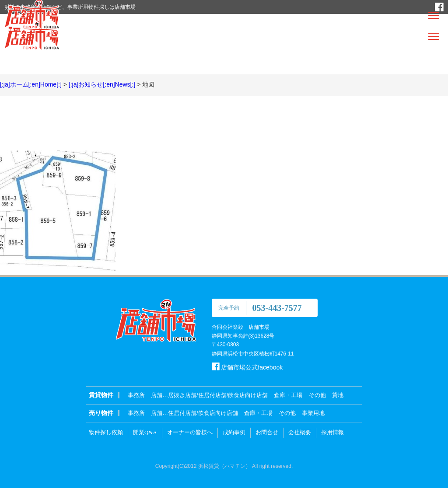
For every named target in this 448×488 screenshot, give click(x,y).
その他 (317, 395)
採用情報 (332, 432)
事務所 (136, 395)
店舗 (157, 395)
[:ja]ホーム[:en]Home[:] (31, 84)
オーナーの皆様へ (190, 432)
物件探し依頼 (106, 432)
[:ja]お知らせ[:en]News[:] (102, 84)
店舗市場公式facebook (247, 367)
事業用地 (313, 413)
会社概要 (300, 432)
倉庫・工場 (288, 395)
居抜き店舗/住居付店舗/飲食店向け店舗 (218, 395)
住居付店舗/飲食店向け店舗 (203, 413)
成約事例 (234, 432)
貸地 (338, 395)
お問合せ (267, 432)
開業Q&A (145, 432)
